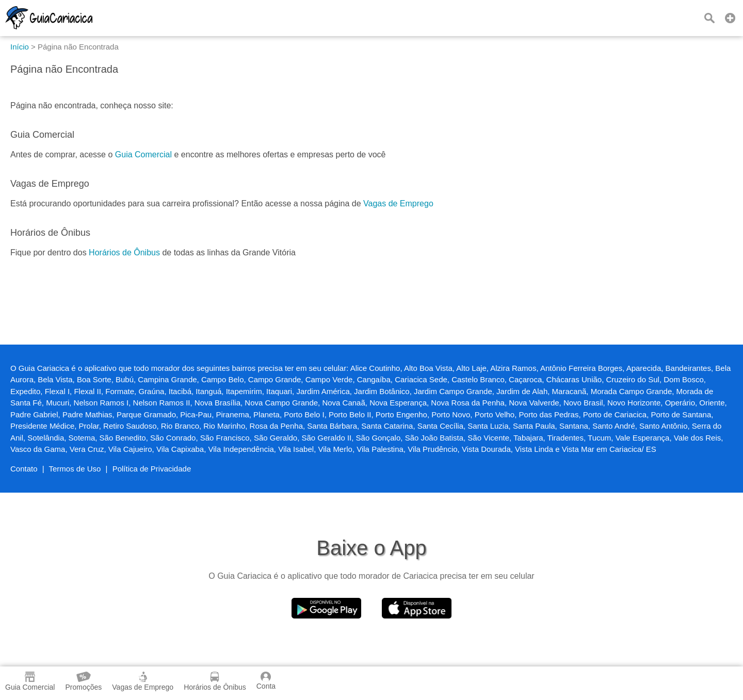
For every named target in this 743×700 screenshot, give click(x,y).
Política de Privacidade (152, 469)
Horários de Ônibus (124, 253)
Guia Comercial (143, 154)
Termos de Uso (75, 469)
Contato (24, 469)
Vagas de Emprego (398, 204)
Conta (266, 681)
